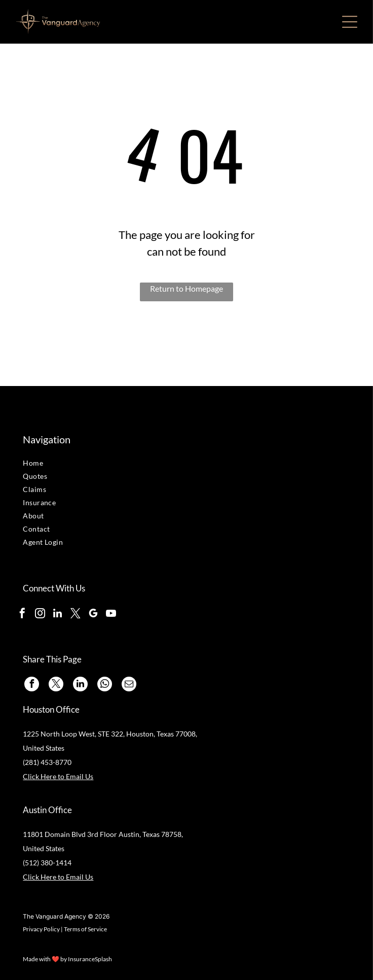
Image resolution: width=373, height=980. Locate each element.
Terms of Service (85, 929)
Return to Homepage (186, 288)
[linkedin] (58, 615)
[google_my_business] (93, 615)
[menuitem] (81, 464)
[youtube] (111, 615)
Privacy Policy (41, 929)
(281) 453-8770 (47, 762)
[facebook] (22, 615)
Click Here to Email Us (58, 776)
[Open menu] (350, 22)
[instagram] (40, 615)
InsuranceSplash (90, 959)
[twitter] (76, 615)
